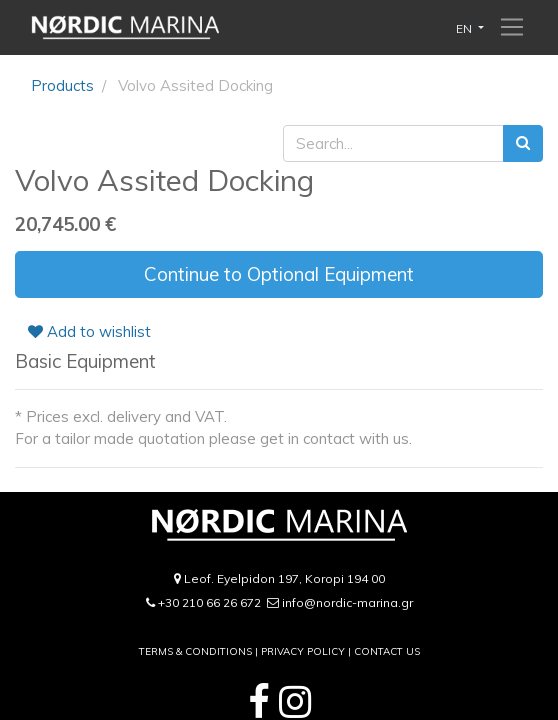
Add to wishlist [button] (89, 331)
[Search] (523, 143)
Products (62, 85)
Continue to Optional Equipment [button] (279, 274)
